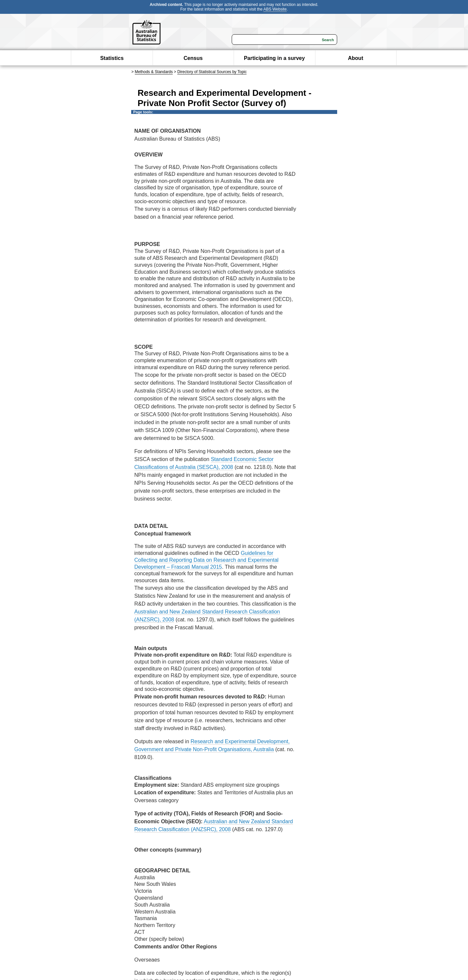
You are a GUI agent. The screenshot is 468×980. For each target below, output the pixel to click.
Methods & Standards (154, 72)
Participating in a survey (274, 58)
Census (193, 58)
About (356, 58)
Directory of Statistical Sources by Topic (212, 72)
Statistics (112, 58)
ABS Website (275, 9)
